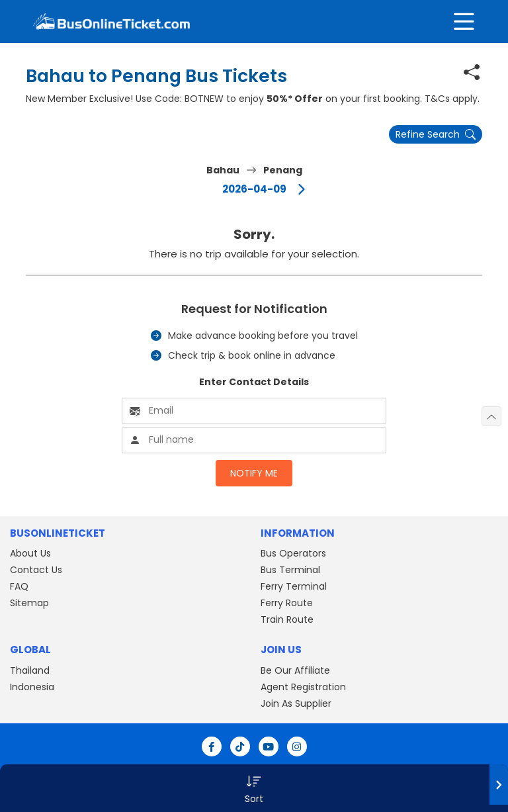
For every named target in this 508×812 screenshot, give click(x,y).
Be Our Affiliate (295, 670)
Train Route (287, 619)
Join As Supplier (296, 703)
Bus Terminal (290, 570)
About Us (30, 553)
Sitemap (29, 603)
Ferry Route (287, 603)
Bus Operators (293, 553)
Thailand (30, 670)
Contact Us (36, 570)
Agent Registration (303, 687)
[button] (254, 788)
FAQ (19, 586)
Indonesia (32, 687)
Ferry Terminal (294, 586)
